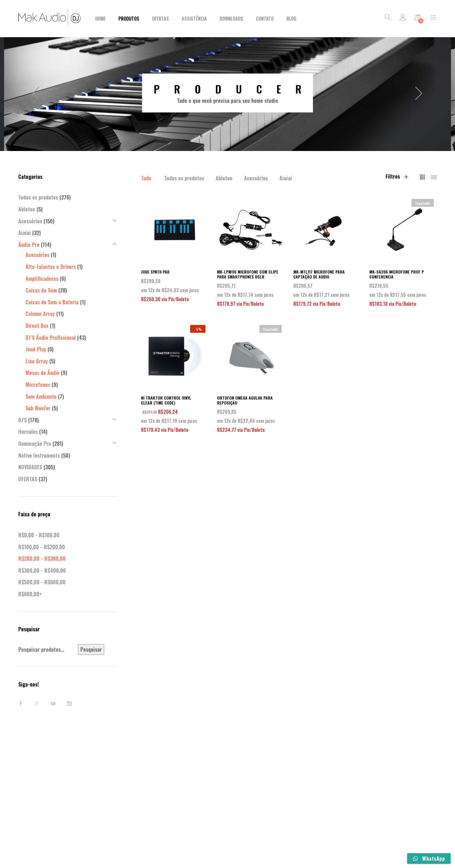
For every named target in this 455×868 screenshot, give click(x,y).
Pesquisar (91, 649)
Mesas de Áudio (43, 373)
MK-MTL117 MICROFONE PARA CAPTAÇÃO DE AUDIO (319, 274)
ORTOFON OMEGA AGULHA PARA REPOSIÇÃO (245, 400)
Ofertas (160, 19)
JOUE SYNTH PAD (155, 272)
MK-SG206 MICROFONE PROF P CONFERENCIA (397, 274)
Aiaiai (286, 178)
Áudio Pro (29, 245)
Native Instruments (39, 455)
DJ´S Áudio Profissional (51, 337)
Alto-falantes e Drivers (51, 267)
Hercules (28, 432)
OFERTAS (28, 479)
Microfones (38, 384)
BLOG (291, 19)
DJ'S (22, 420)
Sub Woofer (38, 408)
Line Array (37, 361)
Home (100, 19)
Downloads (231, 19)
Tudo (146, 178)
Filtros (397, 176)
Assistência (194, 19)
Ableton (224, 178)
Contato (265, 19)
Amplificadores (42, 278)
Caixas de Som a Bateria (52, 302)
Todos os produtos (184, 178)
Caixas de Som (41, 290)
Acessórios (256, 178)
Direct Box (37, 326)
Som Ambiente (41, 396)
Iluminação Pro (35, 443)
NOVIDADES (30, 467)
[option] (228, 93)
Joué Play (36, 349)
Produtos (129, 19)
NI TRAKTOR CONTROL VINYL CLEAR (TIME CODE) (166, 400)
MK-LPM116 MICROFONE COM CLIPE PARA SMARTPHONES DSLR (248, 274)
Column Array (40, 314)
